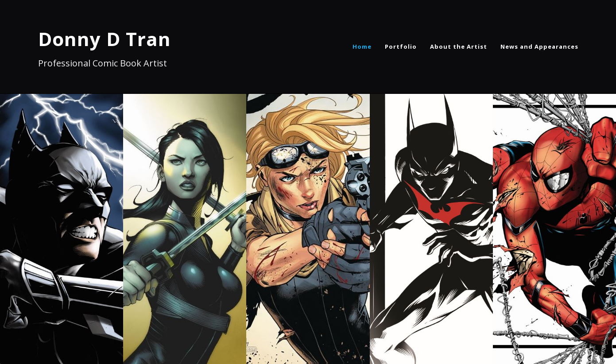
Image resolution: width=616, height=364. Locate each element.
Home (362, 46)
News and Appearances (539, 46)
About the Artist (459, 46)
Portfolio (401, 46)
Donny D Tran (105, 39)
